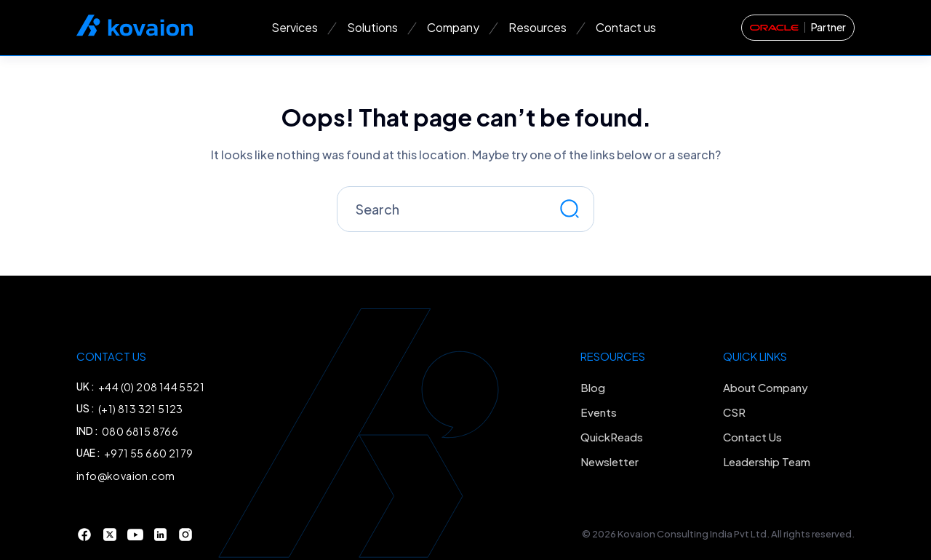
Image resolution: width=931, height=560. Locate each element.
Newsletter (610, 461)
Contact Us (752, 437)
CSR (734, 412)
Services (295, 27)
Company (453, 27)
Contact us (626, 27)
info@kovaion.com (125, 476)
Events (599, 412)
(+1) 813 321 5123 (141, 409)
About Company (766, 387)
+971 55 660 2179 (148, 453)
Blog (593, 387)
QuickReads (612, 437)
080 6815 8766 (140, 431)
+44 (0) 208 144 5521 (151, 387)
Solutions (372, 27)
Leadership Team (767, 461)
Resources (538, 27)
